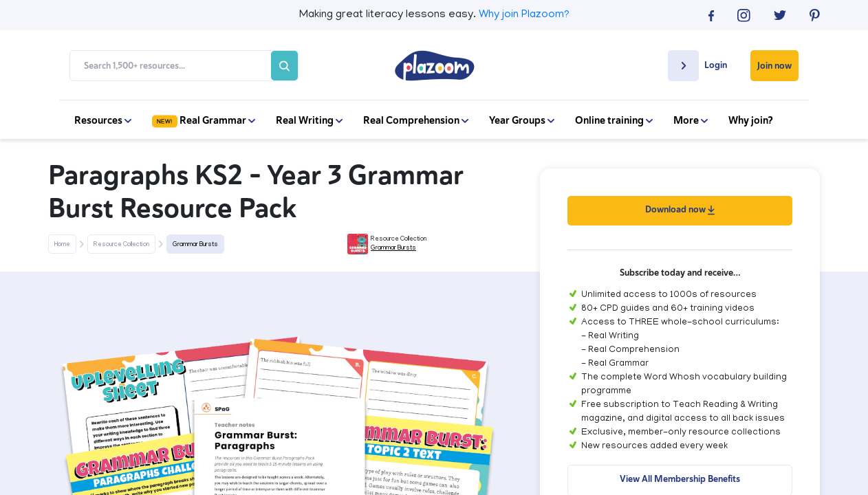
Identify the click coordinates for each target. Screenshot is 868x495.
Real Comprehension (416, 120)
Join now (774, 66)
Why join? (751, 120)
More (691, 120)
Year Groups (522, 120)
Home (62, 245)
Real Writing (309, 120)
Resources (103, 120)
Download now (680, 209)
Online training (614, 120)
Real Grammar (204, 120)
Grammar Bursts (195, 245)
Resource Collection (121, 245)
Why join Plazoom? (524, 15)
